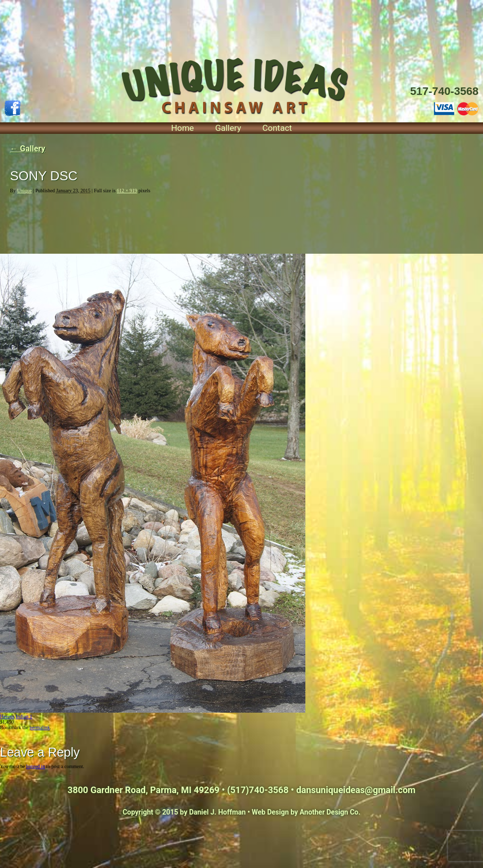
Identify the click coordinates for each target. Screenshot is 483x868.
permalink (40, 727)
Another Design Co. (330, 812)
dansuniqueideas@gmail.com (356, 790)
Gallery (228, 128)
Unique (24, 191)
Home (183, 128)
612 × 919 (127, 191)
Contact (277, 128)
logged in (36, 766)
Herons (7, 716)
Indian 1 (24, 716)
